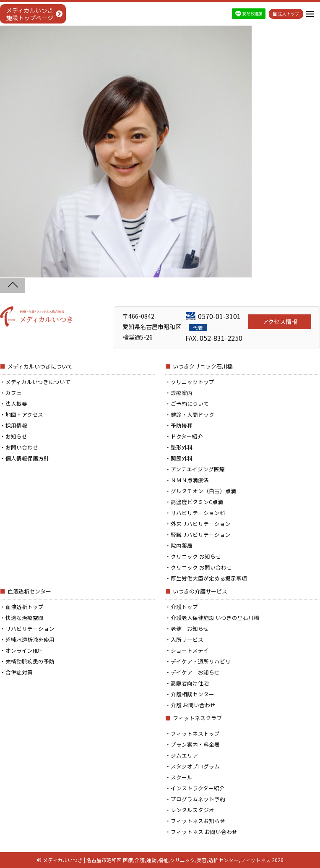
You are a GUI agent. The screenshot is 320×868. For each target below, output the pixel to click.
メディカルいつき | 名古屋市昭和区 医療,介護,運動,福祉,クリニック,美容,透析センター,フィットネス (157, 860)
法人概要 (16, 404)
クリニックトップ (193, 382)
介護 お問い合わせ (193, 705)
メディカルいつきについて (40, 366)
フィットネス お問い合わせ (204, 832)
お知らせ (16, 436)
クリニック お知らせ (196, 556)
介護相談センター (193, 694)
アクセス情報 (280, 322)
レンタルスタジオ (193, 810)
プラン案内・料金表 (195, 744)
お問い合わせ (22, 447)
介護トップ (184, 607)
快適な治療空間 (25, 618)
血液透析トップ (25, 607)
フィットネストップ (195, 733)
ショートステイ (190, 650)
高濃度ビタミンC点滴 (197, 502)
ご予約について (190, 404)
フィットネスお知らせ (198, 821)
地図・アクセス (24, 414)
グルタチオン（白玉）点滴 (203, 491)
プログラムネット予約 (198, 799)
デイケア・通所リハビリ (201, 661)
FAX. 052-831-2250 (214, 338)
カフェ (14, 393)
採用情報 (16, 425)
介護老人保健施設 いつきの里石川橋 (215, 618)
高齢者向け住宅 (190, 683)
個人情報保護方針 (27, 458)
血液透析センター (29, 591)
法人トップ (286, 14)
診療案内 (182, 393)
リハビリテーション (30, 629)
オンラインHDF (24, 650)
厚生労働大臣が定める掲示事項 (209, 578)
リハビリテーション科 (198, 513)
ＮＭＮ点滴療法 (190, 480)
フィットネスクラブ (197, 718)
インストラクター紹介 (198, 788)
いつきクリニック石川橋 (203, 366)
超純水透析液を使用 (30, 639)
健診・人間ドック (193, 414)
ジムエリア (184, 755)
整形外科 (182, 447)
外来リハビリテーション (201, 524)
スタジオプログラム (195, 766)
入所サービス (187, 639)
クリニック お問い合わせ (201, 567)
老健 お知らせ (190, 629)
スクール (182, 777)
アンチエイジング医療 (198, 469)
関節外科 (182, 458)
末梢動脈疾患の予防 (30, 661)
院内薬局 (182, 545)
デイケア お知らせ (195, 672)
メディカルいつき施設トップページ (30, 14)
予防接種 (182, 425)
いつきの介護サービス (200, 591)
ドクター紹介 (187, 436)
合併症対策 (19, 672)
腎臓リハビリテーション (201, 535)
